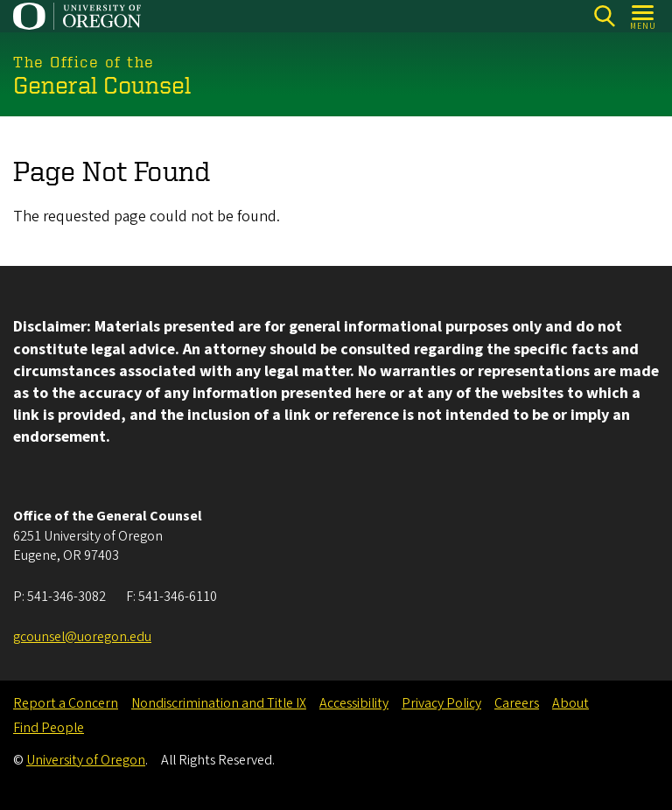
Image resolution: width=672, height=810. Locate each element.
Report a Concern (66, 703)
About (570, 703)
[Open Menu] (644, 16)
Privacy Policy (441, 703)
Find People (49, 728)
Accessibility (354, 703)
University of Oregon (86, 760)
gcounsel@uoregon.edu (82, 637)
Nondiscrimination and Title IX (219, 703)
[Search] (604, 16)
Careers (517, 703)
